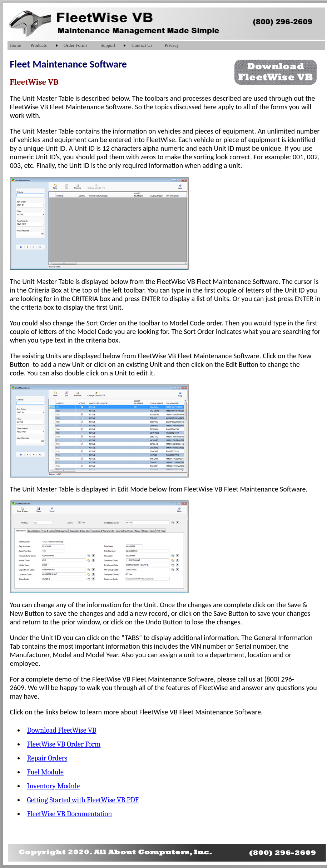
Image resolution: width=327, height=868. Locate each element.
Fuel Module (45, 772)
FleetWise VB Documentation (70, 814)
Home (15, 45)
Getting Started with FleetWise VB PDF (83, 800)
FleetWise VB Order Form (64, 744)
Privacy (172, 45)
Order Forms (76, 45)
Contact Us (142, 45)
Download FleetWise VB (62, 730)
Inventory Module (54, 786)
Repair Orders (47, 758)
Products (39, 45)
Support (108, 45)
